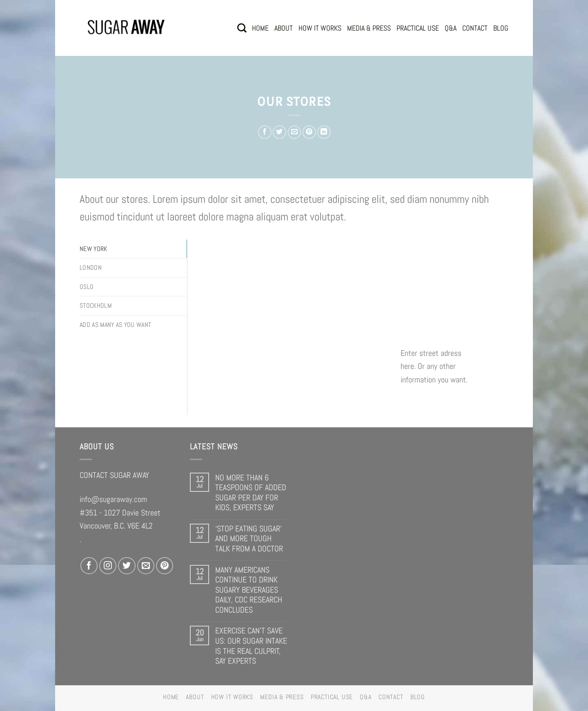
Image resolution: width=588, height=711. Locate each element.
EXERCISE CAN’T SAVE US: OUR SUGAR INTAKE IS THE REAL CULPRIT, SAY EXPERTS (251, 646)
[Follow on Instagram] (108, 566)
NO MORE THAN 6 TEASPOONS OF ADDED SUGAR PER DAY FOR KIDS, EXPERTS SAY (251, 493)
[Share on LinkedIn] (324, 132)
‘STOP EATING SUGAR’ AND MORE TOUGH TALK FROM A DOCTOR (249, 539)
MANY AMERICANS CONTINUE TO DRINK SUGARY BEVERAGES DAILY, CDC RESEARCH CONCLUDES (249, 590)
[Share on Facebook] (265, 132)
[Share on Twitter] (280, 132)
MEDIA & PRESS (369, 28)
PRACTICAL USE (418, 28)
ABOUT (284, 28)
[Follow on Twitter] (127, 566)
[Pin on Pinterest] (309, 132)
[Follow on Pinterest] (165, 566)
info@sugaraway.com (113, 499)
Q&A (451, 28)
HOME (260, 28)
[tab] (133, 249)
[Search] (242, 28)
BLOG (501, 28)
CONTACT (475, 28)
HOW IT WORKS (320, 28)
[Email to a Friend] (294, 132)
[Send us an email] (146, 566)
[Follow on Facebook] (89, 566)
